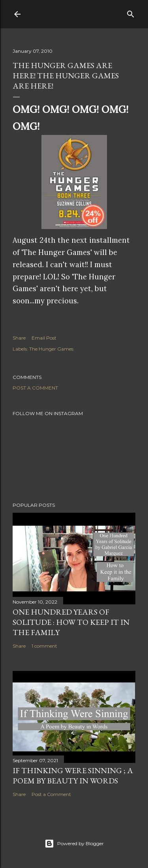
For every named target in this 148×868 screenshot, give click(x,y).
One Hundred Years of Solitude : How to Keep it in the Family (71, 622)
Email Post (44, 338)
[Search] (131, 12)
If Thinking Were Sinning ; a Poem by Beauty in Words (73, 776)
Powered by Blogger (74, 844)
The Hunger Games (51, 349)
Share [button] (19, 338)
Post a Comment (35, 388)
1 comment (44, 646)
